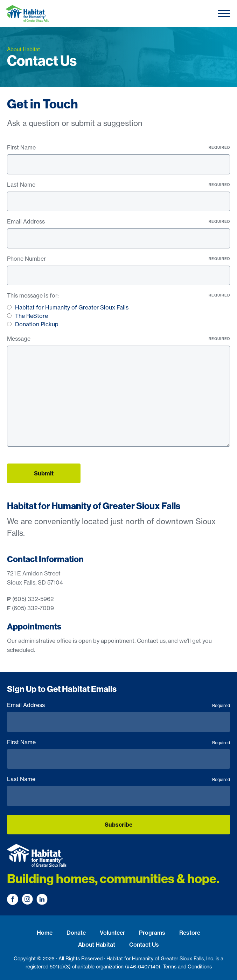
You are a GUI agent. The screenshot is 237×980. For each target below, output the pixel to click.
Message (118, 339)
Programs (152, 933)
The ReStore (32, 316)
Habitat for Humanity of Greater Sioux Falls (72, 307)
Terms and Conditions (187, 966)
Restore (190, 933)
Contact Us (144, 945)
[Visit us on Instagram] (27, 899)
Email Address (118, 221)
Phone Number (118, 259)
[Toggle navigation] (224, 14)
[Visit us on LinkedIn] (42, 899)
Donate (76, 933)
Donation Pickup (37, 324)
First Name (118, 147)
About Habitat (97, 945)
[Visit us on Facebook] (13, 899)
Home (45, 933)
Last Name (118, 185)
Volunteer (112, 933)
